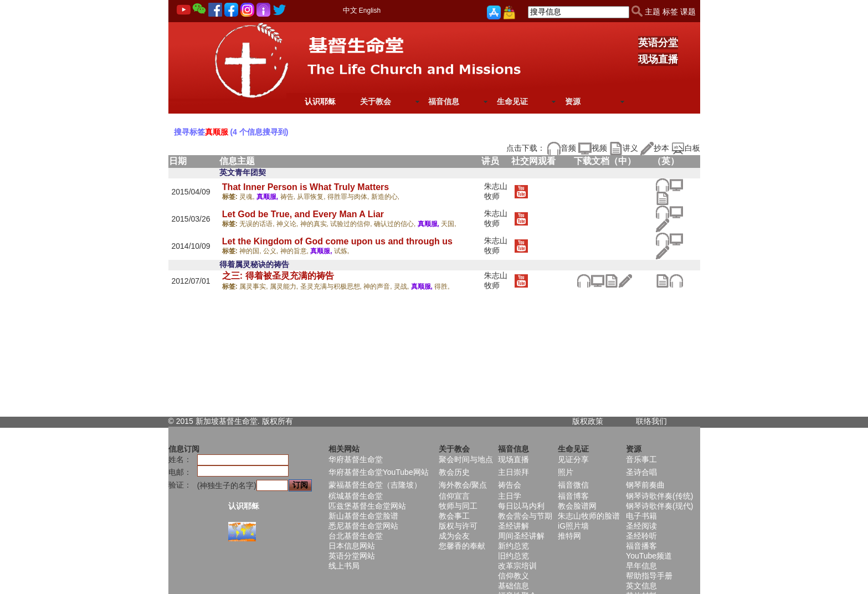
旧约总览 (513, 556)
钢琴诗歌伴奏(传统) (659, 496)
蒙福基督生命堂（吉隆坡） (375, 485)
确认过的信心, (396, 224)
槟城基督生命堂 (356, 496)
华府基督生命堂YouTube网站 (379, 472)
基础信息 (513, 586)
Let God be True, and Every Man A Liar (303, 214)
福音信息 (444, 101)
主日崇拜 (513, 472)
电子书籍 (641, 516)
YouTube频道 (649, 556)
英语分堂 (658, 43)
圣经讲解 (513, 526)
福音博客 (573, 496)
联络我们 (651, 421)
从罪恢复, (312, 197)
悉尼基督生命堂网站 (363, 526)
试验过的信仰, (352, 224)
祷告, (289, 197)
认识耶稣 (320, 101)
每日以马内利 (521, 506)
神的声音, (379, 286)
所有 (285, 421)
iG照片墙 (573, 526)
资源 (573, 101)
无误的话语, (258, 224)
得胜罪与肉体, (349, 197)
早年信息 (641, 566)
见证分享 (573, 459)
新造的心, (385, 197)
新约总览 (513, 546)
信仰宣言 (454, 496)
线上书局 (344, 566)
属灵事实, (255, 286)
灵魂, (248, 197)
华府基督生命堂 (356, 459)
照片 (566, 472)
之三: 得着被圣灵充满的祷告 (278, 276)
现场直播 (658, 59)
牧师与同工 (458, 506)
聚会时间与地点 (466, 459)
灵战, (402, 286)
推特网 (569, 536)
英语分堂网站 (352, 556)
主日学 (510, 496)
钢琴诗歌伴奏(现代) (659, 506)
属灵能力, (285, 286)
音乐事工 (641, 459)
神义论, (288, 224)
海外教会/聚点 (463, 485)
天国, (448, 224)
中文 (350, 10)
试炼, (341, 251)
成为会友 (454, 536)
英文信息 (641, 586)
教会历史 (454, 472)
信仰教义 (513, 576)
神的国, (251, 251)
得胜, (442, 286)
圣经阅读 (641, 526)
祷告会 (510, 485)
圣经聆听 (641, 536)
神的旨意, (296, 251)
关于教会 (376, 101)
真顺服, (268, 197)
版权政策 (588, 421)
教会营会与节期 (525, 516)
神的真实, (315, 224)
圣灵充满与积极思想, (332, 286)
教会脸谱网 (577, 506)
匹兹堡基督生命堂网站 (367, 506)
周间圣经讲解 (521, 536)
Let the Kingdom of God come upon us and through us (337, 241)
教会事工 (454, 516)
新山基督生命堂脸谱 (363, 516)
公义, (272, 251)
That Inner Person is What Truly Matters (305, 187)
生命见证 (512, 101)
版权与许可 (458, 526)
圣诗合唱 (641, 472)
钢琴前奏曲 (645, 485)
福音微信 (573, 485)
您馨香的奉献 (462, 546)
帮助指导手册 (649, 576)
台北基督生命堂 (356, 536)
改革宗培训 (517, 566)
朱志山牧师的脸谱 (589, 516)
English (370, 11)
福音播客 (641, 546)
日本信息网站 (352, 546)
